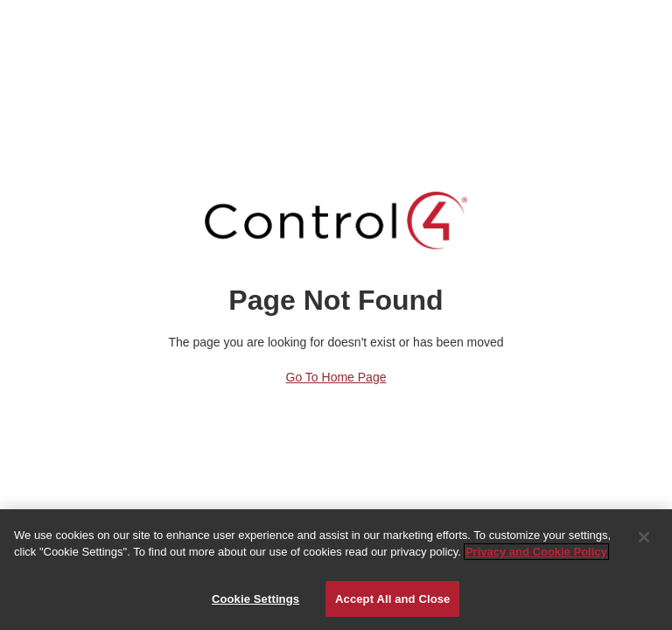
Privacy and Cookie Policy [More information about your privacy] (536, 554)
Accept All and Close (392, 602)
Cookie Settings (255, 602)
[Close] (644, 540)
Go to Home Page (336, 377)
